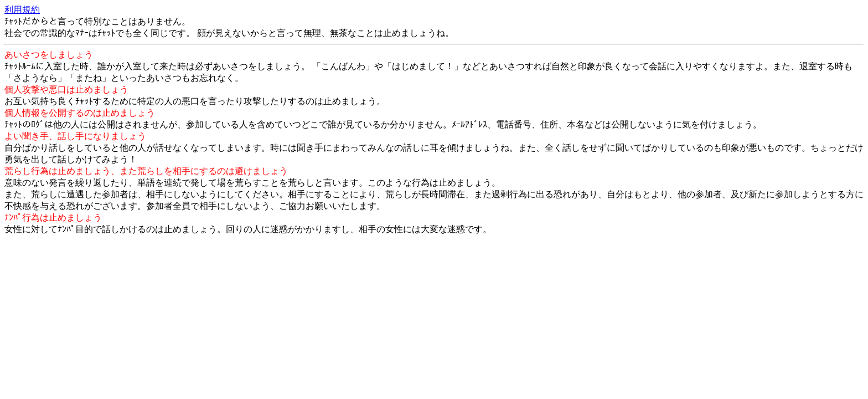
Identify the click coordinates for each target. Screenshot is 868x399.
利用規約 (22, 10)
